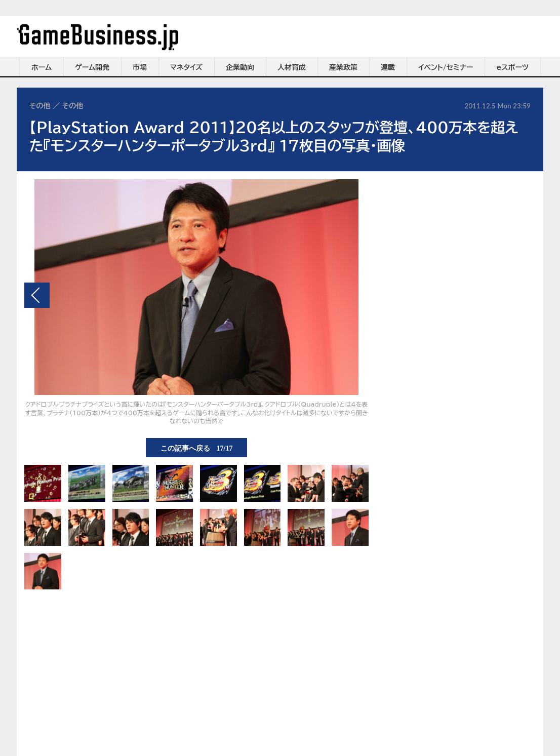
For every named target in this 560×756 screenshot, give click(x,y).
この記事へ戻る (197, 448)
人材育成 (292, 67)
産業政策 (343, 67)
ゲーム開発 (92, 67)
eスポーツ (513, 67)
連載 (388, 67)
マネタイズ (186, 67)
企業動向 (240, 67)
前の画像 (37, 295)
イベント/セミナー (446, 67)
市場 (140, 67)
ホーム (42, 67)
